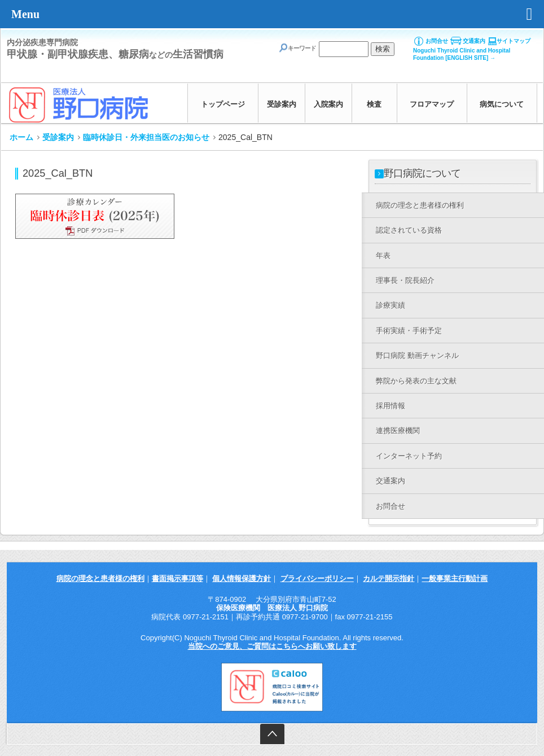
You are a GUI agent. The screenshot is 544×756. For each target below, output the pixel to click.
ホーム (21, 137)
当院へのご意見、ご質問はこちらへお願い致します (272, 646)
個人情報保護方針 (242, 578)
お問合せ (437, 41)
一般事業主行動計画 (455, 578)
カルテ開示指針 (389, 578)
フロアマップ (432, 104)
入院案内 (328, 104)
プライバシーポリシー (317, 578)
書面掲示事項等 (177, 578)
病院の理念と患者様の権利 (100, 578)
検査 (374, 104)
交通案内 (474, 41)
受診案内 (282, 104)
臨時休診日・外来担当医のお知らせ (146, 137)
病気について (502, 104)
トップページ (223, 104)
